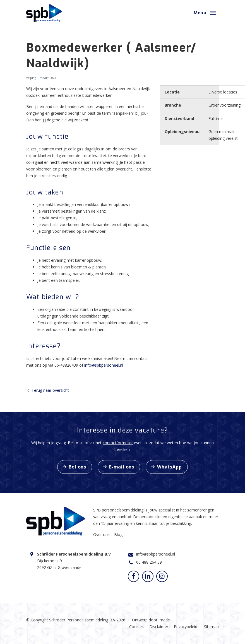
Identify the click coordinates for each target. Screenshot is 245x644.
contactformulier (118, 443)
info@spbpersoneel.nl (104, 365)
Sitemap (211, 627)
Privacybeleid (186, 627)
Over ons (102, 534)
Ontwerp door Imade (151, 620)
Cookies (136, 627)
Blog (118, 534)
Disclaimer (159, 627)
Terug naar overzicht (48, 390)
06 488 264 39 (149, 562)
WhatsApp (169, 467)
